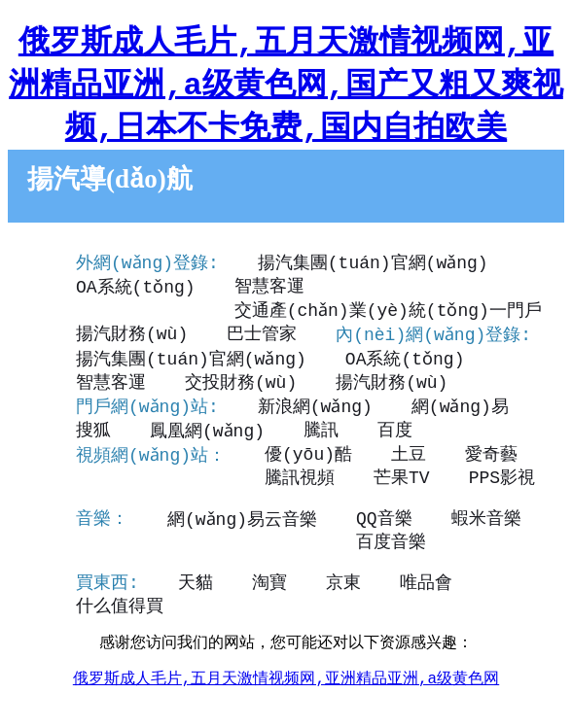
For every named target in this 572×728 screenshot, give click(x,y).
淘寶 (269, 607)
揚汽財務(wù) (479, 316)
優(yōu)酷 (309, 471)
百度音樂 (111, 564)
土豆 (410, 471)
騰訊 (322, 437)
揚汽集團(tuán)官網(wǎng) (375, 267)
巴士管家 (111, 340)
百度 (396, 437)
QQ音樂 (385, 539)
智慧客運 (268, 292)
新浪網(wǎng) (317, 413)
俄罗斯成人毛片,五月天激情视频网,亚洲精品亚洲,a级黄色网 (286, 709)
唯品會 (426, 607)
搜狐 (93, 437)
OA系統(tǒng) (135, 292)
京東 (343, 607)
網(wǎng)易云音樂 (243, 539)
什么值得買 (120, 632)
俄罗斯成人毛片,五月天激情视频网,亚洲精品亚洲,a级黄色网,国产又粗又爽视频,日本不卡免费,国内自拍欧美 (286, 86)
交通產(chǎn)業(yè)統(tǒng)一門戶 (230, 316)
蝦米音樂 (486, 539)
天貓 (196, 607)
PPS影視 (313, 496)
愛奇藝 (492, 471)
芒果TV (213, 496)
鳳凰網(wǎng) (208, 437)
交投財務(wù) (241, 389)
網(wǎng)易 (462, 413)
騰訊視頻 (111, 496)
